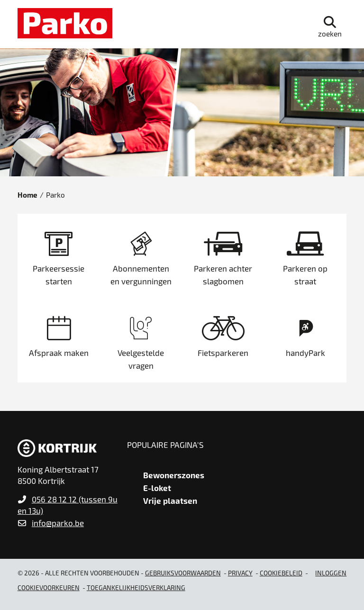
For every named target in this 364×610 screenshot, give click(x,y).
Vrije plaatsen (170, 501)
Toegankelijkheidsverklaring (136, 587)
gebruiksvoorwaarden (183, 573)
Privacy (240, 573)
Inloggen (331, 573)
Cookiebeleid (281, 573)
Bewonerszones (174, 475)
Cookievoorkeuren (49, 587)
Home (27, 195)
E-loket (157, 488)
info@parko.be (58, 523)
